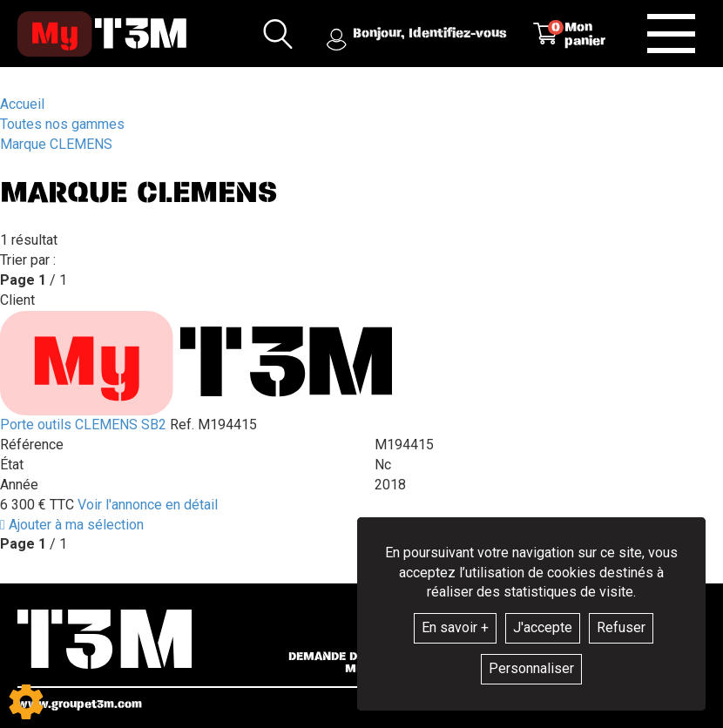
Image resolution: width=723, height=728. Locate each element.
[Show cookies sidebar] (26, 702)
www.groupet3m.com (80, 704)
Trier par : (28, 260)
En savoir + (455, 627)
